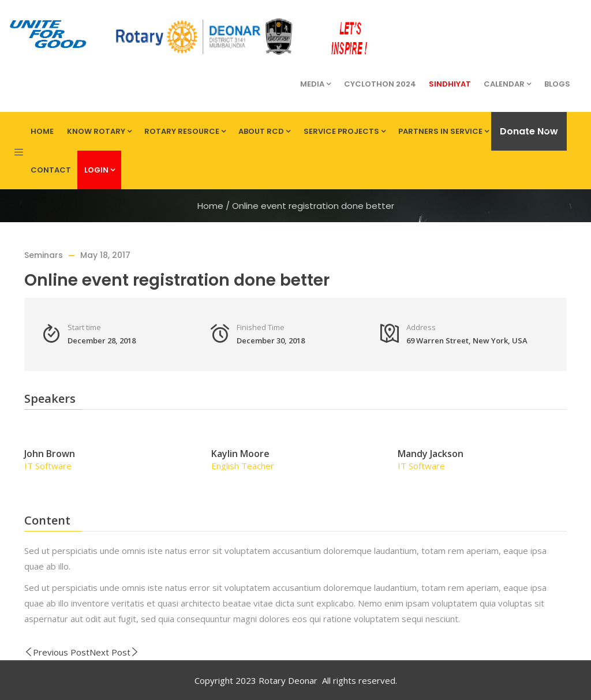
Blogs (557, 84)
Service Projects (345, 131)
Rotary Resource (185, 131)
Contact (51, 170)
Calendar (507, 84)
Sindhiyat (450, 84)
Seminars (44, 255)
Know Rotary (99, 131)
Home (42, 131)
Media (315, 84)
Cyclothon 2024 (380, 84)
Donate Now (529, 131)
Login (100, 170)
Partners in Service (444, 131)
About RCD (264, 131)
